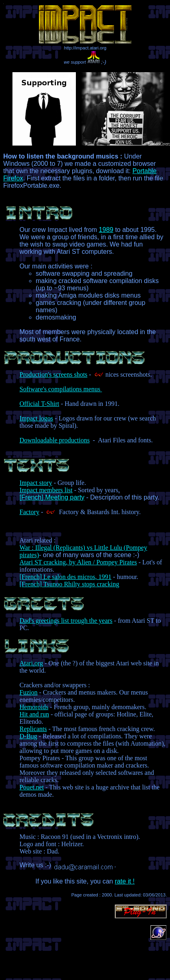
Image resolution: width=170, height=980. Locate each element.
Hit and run (34, 714)
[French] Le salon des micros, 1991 (66, 577)
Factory (29, 512)
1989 (106, 230)
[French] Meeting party (52, 497)
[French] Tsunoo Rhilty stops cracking (69, 584)
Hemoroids (34, 707)
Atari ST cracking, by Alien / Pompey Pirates (78, 562)
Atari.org (31, 663)
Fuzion (28, 692)
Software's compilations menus (61, 389)
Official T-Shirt (39, 404)
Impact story (36, 483)
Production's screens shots (53, 374)
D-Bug (28, 736)
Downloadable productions (55, 440)
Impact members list (46, 490)
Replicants (33, 729)
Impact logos (36, 418)
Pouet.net (32, 787)
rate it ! (125, 881)
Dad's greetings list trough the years (66, 621)
